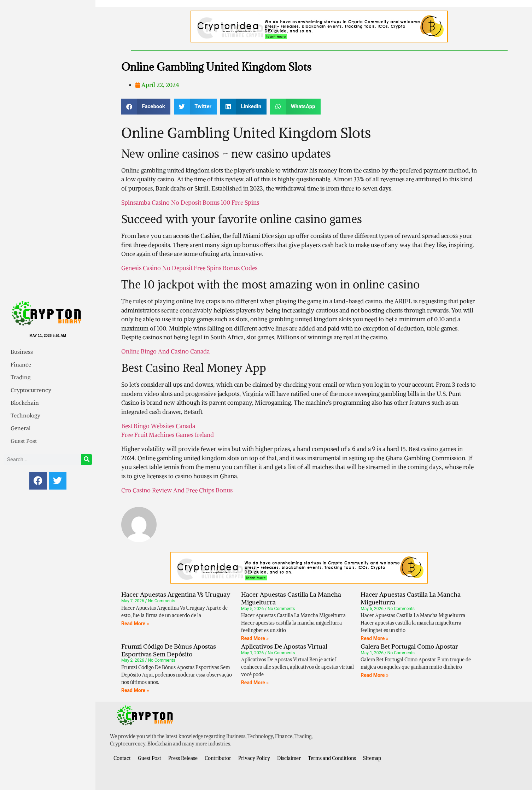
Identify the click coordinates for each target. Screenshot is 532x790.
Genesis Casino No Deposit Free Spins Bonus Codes (189, 268)
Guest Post (24, 441)
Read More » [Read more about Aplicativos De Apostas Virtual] (255, 683)
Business (22, 352)
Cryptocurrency (31, 390)
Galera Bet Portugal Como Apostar (409, 646)
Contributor (218, 758)
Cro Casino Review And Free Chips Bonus (177, 490)
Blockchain (25, 403)
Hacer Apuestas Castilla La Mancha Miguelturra (291, 598)
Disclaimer (289, 758)
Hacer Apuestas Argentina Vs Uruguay (176, 594)
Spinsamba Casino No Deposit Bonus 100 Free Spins (190, 203)
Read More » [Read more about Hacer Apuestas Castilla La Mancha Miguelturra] (255, 638)
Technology (25, 415)
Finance (21, 364)
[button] (146, 107)
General (21, 428)
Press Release (183, 758)
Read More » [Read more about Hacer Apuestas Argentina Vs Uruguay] (135, 624)
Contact (122, 758)
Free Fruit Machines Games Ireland (168, 435)
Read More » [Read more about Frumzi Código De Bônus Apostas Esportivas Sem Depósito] (135, 690)
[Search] (87, 460)
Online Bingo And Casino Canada (165, 351)
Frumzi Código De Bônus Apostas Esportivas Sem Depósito (169, 650)
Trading (21, 377)
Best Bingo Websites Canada (158, 426)
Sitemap (372, 758)
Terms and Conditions (332, 758)
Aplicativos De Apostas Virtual (284, 646)
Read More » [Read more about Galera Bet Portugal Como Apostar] (375, 675)
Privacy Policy (254, 758)
